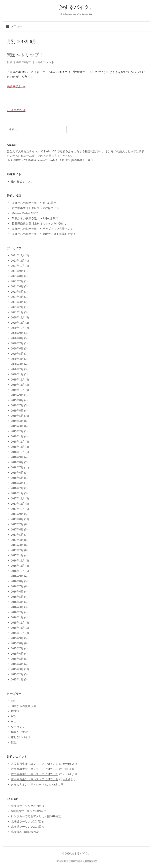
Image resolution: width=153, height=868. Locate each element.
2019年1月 (17, 436)
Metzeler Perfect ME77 (25, 213)
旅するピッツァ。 (22, 181)
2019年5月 (17, 416)
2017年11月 (18, 504)
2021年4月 (17, 297)
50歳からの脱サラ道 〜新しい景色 (34, 203)
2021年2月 (17, 307)
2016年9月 (17, 576)
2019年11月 (18, 385)
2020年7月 (17, 343)
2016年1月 (17, 617)
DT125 (15, 711)
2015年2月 (17, 674)
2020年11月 (18, 323)
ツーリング (18, 727)
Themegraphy (90, 861)
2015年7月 (17, 649)
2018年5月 (17, 478)
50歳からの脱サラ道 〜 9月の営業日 (35, 218)
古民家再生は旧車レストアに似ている (35, 208)
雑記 (14, 742)
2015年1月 (17, 680)
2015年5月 (17, 659)
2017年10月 (18, 509)
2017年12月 (18, 499)
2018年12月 (18, 442)
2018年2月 (17, 488)
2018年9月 (17, 457)
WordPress (74, 861)
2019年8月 (17, 400)
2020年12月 (18, 318)
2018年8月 (17, 462)
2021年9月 (17, 271)
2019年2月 (17, 431)
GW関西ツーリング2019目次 (29, 811)
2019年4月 (17, 421)
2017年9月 (17, 514)
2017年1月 (17, 555)
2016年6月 (17, 592)
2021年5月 (17, 292)
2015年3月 (17, 669)
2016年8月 (17, 581)
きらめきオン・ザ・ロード (28, 785)
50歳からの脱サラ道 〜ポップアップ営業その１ (42, 229)
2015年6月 (17, 654)
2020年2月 (17, 369)
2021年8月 (17, 276)
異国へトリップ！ (25, 55)
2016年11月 (18, 566)
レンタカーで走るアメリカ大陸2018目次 (36, 816)
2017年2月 (17, 550)
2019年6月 (17, 411)
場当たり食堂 (19, 732)
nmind (66, 779)
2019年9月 (17, 395)
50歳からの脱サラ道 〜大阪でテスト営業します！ (44, 234)
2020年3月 (17, 364)
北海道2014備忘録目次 (25, 832)
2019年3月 (17, 426)
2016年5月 (17, 597)
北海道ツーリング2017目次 (28, 822)
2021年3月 (17, 302)
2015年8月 (17, 643)
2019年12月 (18, 380)
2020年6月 (17, 349)
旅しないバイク (21, 737)
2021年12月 (18, 255)
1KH (14, 701)
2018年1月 (17, 493)
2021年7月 (17, 281)
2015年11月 (18, 628)
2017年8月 (17, 519)
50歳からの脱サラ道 (24, 706)
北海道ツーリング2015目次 (28, 827)
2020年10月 (18, 328)
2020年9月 (17, 333)
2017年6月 (17, 530)
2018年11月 (18, 447)
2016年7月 (17, 586)
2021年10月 (18, 266)
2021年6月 (17, 287)
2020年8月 (17, 338)
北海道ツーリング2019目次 (28, 806)
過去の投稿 (16, 110)
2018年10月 (18, 452)
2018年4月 (17, 483)
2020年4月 (17, 359)
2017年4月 (17, 540)
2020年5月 (17, 354)
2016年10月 (18, 571)
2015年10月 (18, 633)
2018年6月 (17, 473)
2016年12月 (18, 561)
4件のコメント (45, 62)
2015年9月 (17, 638)
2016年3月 (17, 607)
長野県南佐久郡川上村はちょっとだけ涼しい (40, 224)
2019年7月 (17, 405)
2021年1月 (17, 312)
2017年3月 (17, 545)
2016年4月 (17, 602)
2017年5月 (17, 535)
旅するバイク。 (77, 7)
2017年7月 (17, 524)
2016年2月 (17, 612)
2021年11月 (18, 261)
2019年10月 (18, 390)
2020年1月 (17, 374)
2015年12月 (18, 623)
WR (13, 722)
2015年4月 (17, 664)
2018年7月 (17, 468)
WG (13, 717)
